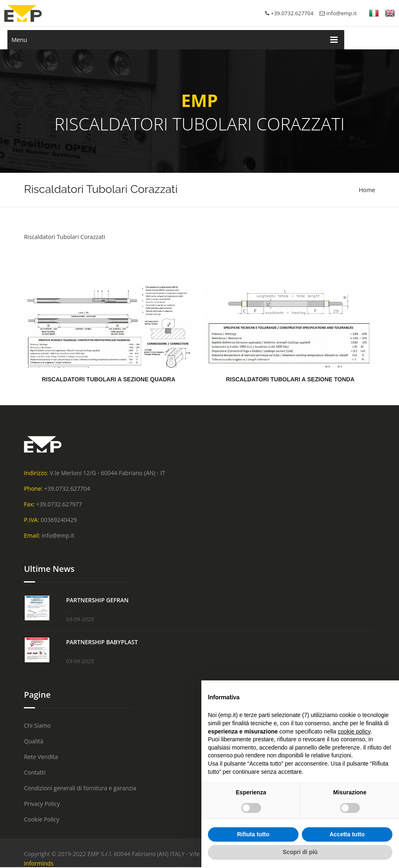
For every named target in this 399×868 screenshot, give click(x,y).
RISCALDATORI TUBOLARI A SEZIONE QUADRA (108, 379)
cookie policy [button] (354, 731)
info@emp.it (338, 13)
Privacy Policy (42, 804)
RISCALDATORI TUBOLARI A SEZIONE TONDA (290, 379)
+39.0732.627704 (67, 489)
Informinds (39, 863)
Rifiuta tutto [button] (253, 834)
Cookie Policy (42, 819)
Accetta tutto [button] (347, 834)
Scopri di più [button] (300, 852)
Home (367, 190)
